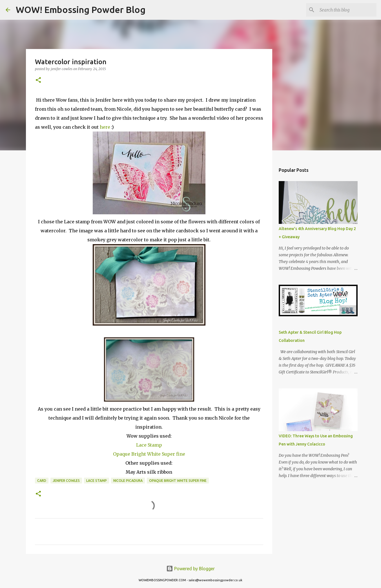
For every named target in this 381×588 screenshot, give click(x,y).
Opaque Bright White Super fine (149, 454)
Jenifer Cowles (66, 481)
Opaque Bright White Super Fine (178, 481)
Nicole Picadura (128, 481)
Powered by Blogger (191, 569)
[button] (38, 80)
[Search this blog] (347, 10)
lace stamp (97, 481)
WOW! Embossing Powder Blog (81, 10)
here (105, 127)
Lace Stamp (149, 445)
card (42, 481)
